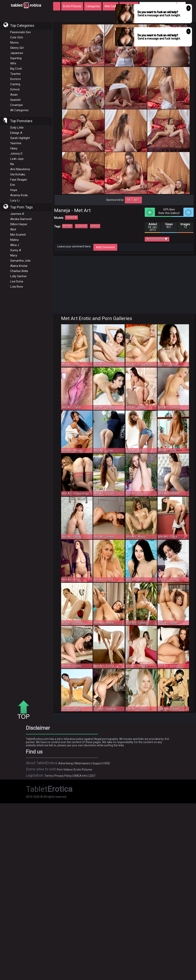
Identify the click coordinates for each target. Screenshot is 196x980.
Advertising (66, 763)
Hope (14, 190)
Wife (13, 63)
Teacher (16, 74)
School (15, 89)
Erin (13, 185)
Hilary (14, 148)
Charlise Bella (19, 271)
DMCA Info (80, 776)
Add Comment (105, 247)
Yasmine (16, 143)
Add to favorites (157, 239)
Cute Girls (17, 37)
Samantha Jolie (20, 261)
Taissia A (71, 217)
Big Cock (16, 69)
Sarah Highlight (20, 138)
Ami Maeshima (20, 169)
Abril (13, 229)
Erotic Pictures (83, 770)
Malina (14, 240)
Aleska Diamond (21, 219)
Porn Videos (65, 770)
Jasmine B (17, 214)
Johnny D (16, 154)
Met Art (133, 200)
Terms (49, 776)
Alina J (15, 245)
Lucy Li (15, 200)
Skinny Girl (17, 48)
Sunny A (16, 250)
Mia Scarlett (18, 235)
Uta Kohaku (18, 174)
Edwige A (16, 133)
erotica (95, 226)
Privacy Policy (63, 776)
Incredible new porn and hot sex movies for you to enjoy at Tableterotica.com (26, 5)
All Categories (19, 110)
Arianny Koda (19, 195)
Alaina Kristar (19, 266)
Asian (14, 95)
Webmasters (83, 763)
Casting (15, 84)
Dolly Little (17, 128)
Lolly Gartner (19, 276)
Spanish (15, 100)
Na (12, 164)
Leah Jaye (17, 159)
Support (98, 763)
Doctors (16, 79)
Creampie (17, 105)
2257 (92, 776)
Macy (14, 255)
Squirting (16, 58)
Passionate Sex (20, 32)
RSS (107, 763)
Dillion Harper (19, 224)
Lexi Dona (17, 281)
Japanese (17, 53)
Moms (14, 43)
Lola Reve (17, 287)
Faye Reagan (19, 180)
